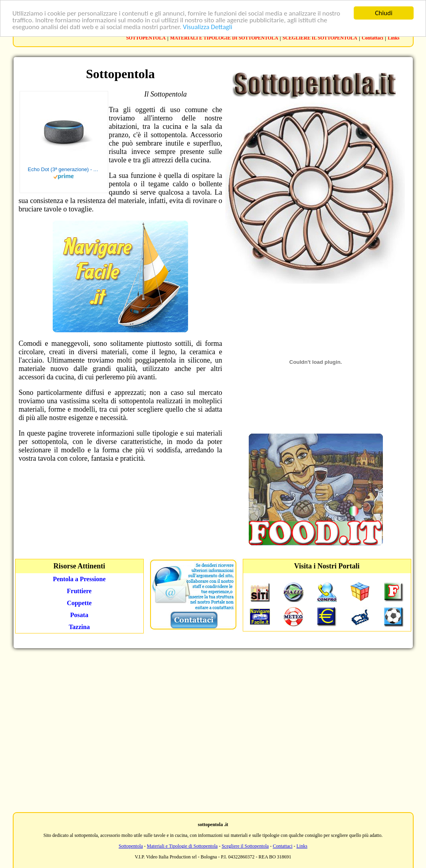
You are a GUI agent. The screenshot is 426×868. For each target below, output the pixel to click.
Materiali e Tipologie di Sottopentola (182, 846)
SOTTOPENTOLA (146, 38)
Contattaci (373, 38)
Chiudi (384, 13)
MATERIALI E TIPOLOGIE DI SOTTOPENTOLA (224, 38)
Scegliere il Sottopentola (245, 846)
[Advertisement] (211, 729)
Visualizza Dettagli (208, 27)
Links (393, 38)
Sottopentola (131, 846)
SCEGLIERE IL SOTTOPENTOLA (320, 38)
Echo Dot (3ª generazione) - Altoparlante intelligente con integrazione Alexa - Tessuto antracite (64, 169)
